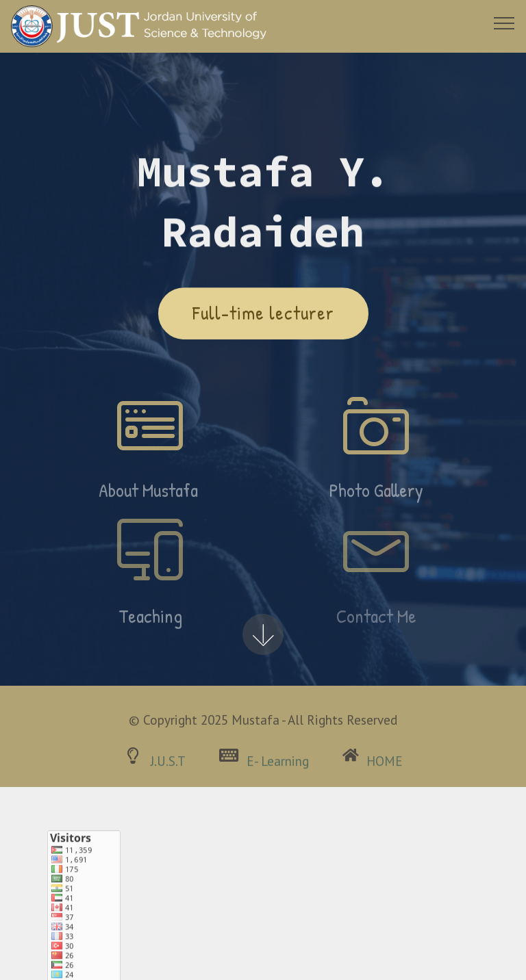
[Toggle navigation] (504, 23)
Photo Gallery (376, 496)
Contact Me (376, 622)
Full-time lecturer (263, 314)
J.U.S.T (168, 765)
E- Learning (278, 765)
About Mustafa (150, 496)
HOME (385, 765)
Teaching (150, 622)
